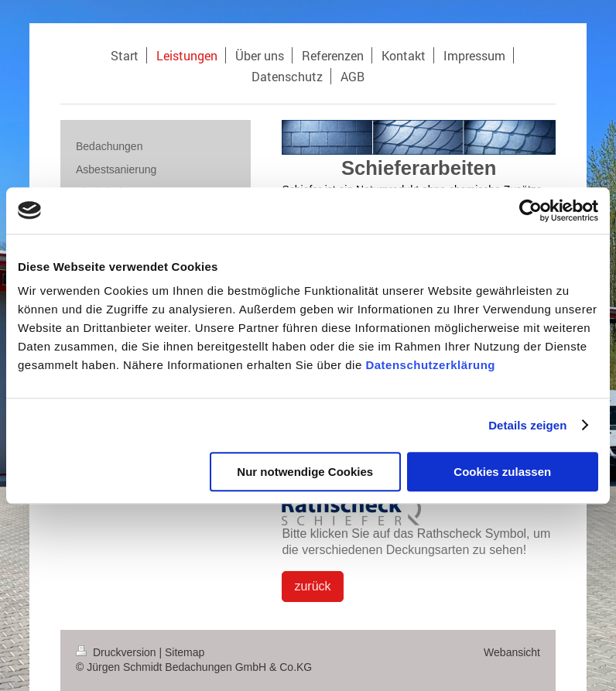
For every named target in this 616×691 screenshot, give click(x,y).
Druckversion (117, 652)
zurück (312, 586)
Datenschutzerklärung (430, 365)
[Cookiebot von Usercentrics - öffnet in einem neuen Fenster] (530, 210)
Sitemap (185, 652)
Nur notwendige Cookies (305, 472)
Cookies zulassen (502, 472)
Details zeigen (527, 425)
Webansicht (512, 652)
